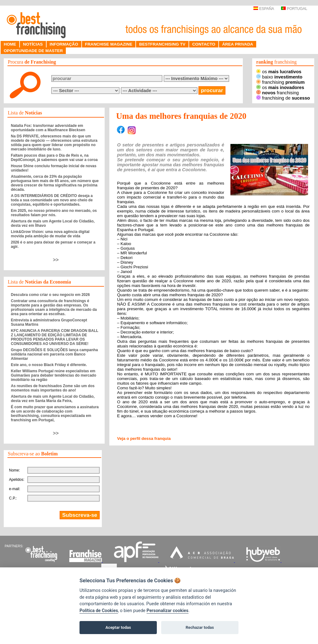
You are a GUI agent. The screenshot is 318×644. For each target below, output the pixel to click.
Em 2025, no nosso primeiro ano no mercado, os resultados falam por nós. (54, 213)
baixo (279, 77)
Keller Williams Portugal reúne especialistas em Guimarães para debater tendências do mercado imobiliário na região (54, 375)
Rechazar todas (200, 627)
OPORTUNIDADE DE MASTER (33, 51)
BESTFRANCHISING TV (162, 44)
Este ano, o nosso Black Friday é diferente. (49, 365)
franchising (280, 82)
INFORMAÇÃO (64, 44)
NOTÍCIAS (33, 44)
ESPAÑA (263, 9)
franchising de (283, 98)
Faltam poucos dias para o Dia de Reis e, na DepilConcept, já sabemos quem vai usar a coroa (54, 158)
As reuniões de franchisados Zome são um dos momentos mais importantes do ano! (53, 388)
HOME (10, 44)
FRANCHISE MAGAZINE (109, 44)
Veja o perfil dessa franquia (144, 438)
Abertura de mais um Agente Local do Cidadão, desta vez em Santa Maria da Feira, (53, 399)
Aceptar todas (118, 627)
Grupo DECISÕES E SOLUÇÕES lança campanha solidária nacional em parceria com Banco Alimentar (54, 354)
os (279, 72)
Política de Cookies (99, 611)
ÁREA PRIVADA (238, 44)
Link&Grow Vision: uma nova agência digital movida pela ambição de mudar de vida (50, 234)
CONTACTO (204, 44)
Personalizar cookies (168, 611)
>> (56, 260)
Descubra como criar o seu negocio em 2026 (50, 295)
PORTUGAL (294, 9)
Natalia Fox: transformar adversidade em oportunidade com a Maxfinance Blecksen (48, 128)
